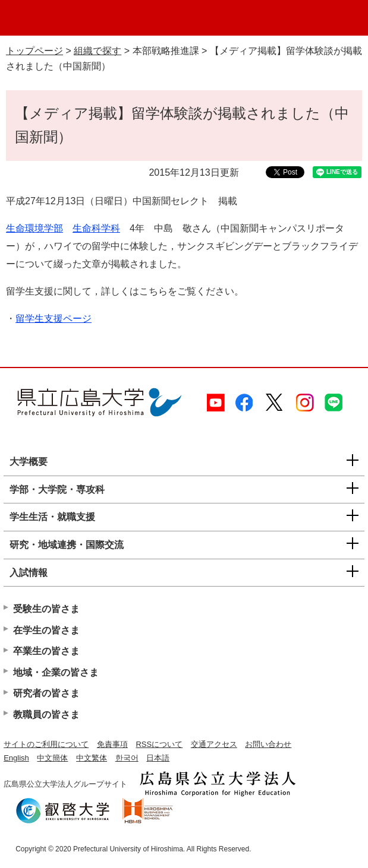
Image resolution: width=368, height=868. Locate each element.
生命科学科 (96, 228)
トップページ (34, 51)
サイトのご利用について (46, 744)
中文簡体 (52, 758)
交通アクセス (214, 744)
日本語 (158, 758)
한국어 (127, 758)
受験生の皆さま (46, 609)
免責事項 (112, 744)
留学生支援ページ (54, 319)
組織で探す (97, 51)
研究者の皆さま (46, 693)
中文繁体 (92, 758)
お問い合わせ (268, 744)
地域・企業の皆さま (56, 672)
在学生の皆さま (46, 630)
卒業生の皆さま (46, 651)
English (16, 758)
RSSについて (159, 744)
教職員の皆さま (46, 715)
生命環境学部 (34, 228)
